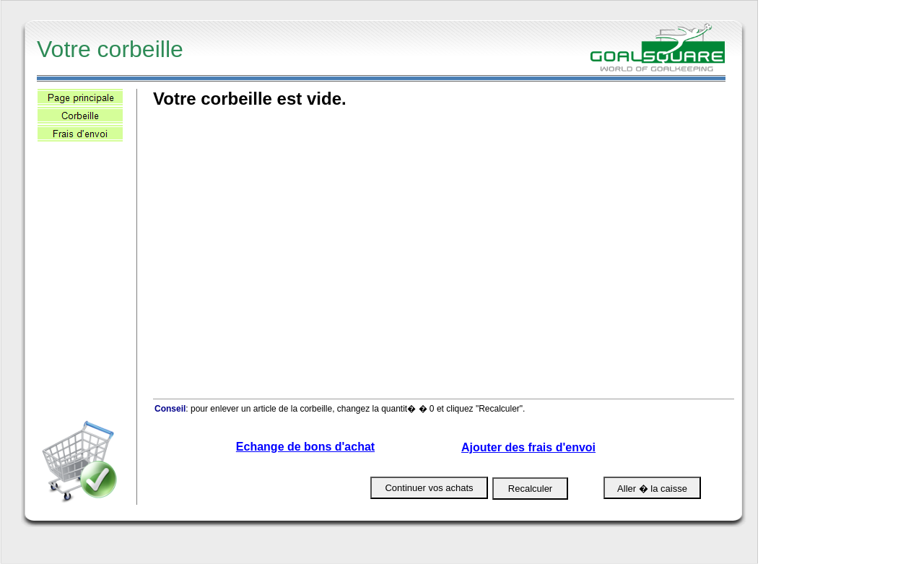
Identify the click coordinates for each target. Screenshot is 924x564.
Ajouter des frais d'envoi (528, 447)
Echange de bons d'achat (305, 447)
